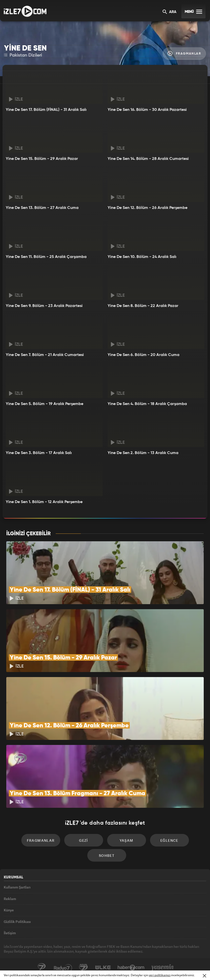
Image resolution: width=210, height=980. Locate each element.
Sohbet (107, 855)
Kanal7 (42, 968)
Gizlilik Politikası (17, 922)
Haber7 (131, 968)
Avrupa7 (84, 968)
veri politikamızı (160, 975)
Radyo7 (63, 968)
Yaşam (127, 840)
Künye (9, 910)
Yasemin (163, 968)
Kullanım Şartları (17, 887)
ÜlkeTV (103, 968)
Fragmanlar (184, 53)
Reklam (10, 899)
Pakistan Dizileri (23, 55)
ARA (169, 12)
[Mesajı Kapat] (204, 976)
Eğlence (169, 840)
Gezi (84, 840)
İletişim (10, 933)
